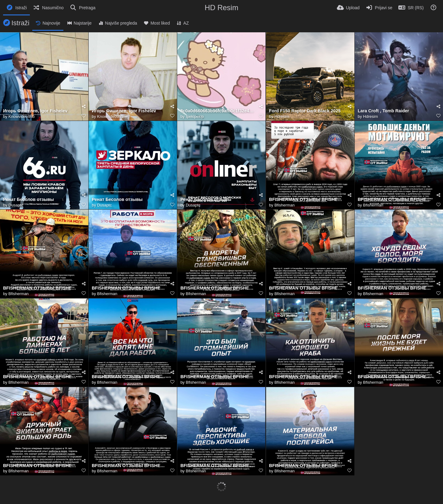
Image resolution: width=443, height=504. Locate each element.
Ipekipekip (195, 116)
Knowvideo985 (21, 116)
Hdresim (282, 116)
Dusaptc (16, 205)
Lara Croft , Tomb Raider (383, 111)
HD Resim (221, 8)
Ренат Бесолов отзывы (28, 200)
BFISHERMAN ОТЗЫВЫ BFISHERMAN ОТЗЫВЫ (306, 200)
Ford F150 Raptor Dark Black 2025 (305, 111)
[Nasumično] (48, 8)
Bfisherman (285, 205)
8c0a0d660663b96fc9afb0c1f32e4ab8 (218, 111)
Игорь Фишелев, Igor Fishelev (35, 111)
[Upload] (348, 8)
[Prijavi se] (379, 8)
